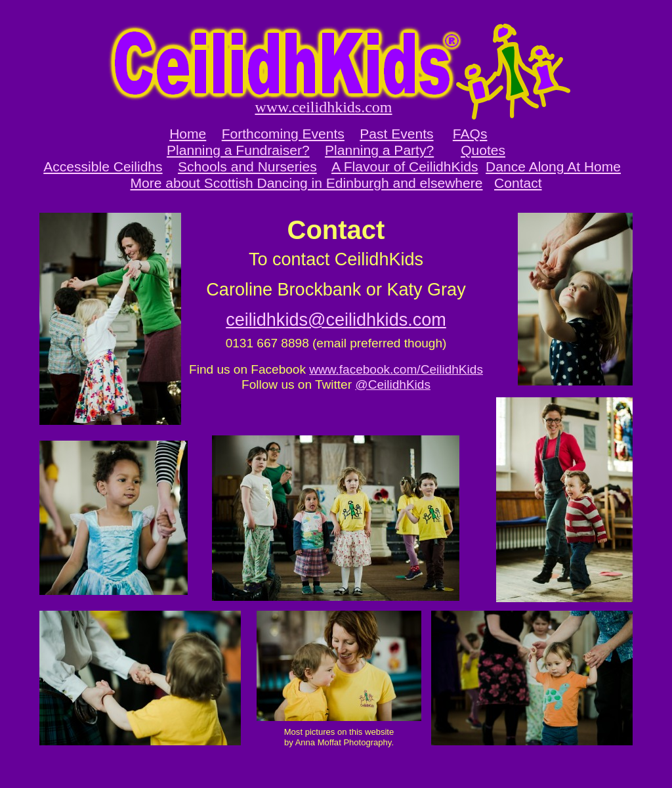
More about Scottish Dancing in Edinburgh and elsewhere (306, 183)
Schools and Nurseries (247, 166)
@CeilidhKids (393, 384)
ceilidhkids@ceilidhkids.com (336, 320)
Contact (518, 183)
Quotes (483, 150)
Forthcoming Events (283, 134)
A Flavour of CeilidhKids (405, 166)
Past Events (396, 134)
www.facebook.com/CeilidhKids (396, 369)
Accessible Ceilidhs (103, 166)
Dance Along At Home (553, 166)
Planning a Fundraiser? (238, 150)
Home (188, 134)
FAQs (470, 134)
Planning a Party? (379, 150)
